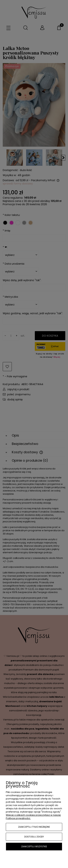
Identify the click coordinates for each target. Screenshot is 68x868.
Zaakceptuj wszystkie (34, 846)
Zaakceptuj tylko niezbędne (34, 827)
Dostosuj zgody (34, 837)
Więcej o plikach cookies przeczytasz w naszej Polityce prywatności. (33, 817)
